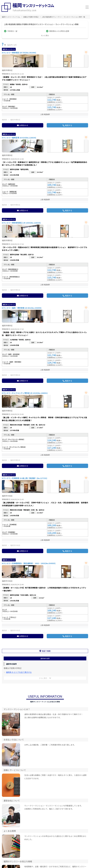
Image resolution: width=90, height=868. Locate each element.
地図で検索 (46, 651)
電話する (69, 125)
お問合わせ (24, 125)
